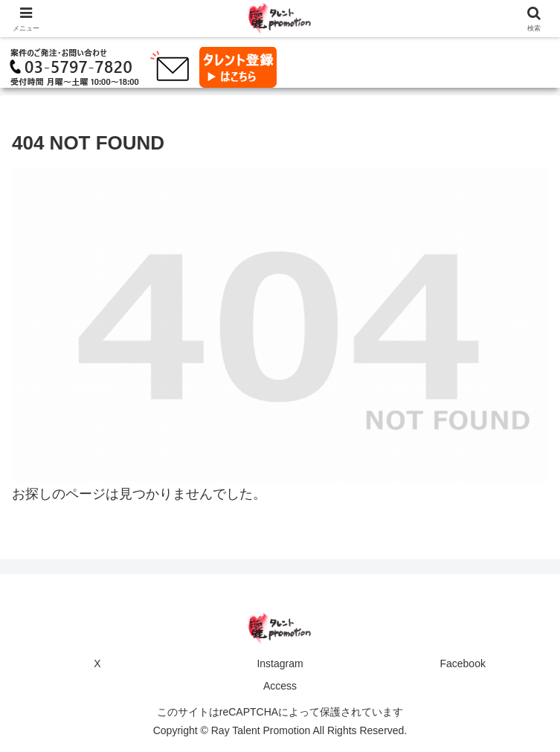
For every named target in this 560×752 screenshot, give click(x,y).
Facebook (462, 663)
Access (280, 686)
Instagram (280, 663)
